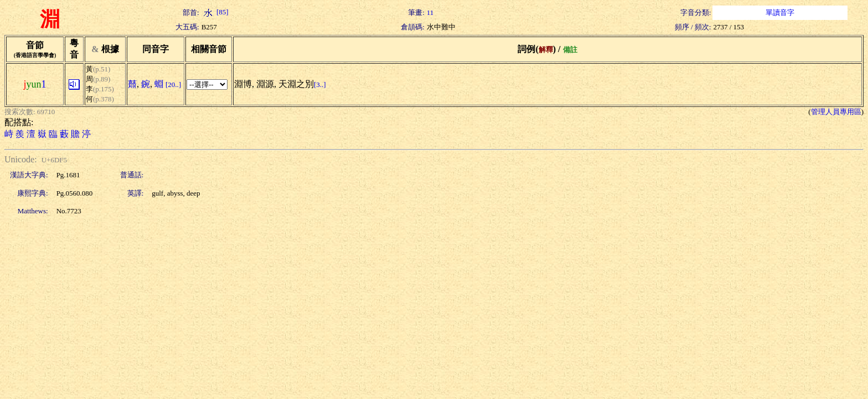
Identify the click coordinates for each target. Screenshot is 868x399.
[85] (215, 12)
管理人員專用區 (836, 112)
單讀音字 (780, 12)
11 (430, 12)
